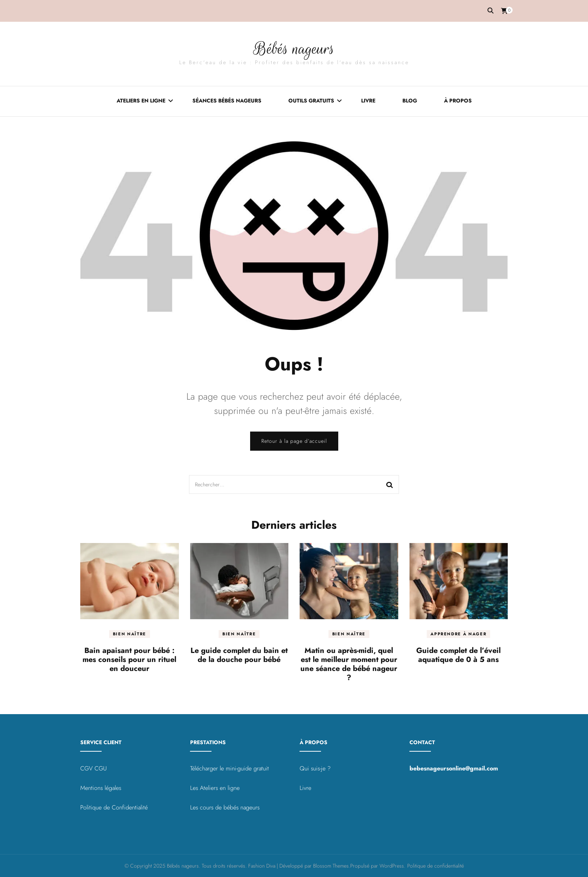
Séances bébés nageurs (227, 100)
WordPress (392, 866)
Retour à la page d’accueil (294, 441)
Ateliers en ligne (141, 100)
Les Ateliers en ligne (215, 788)
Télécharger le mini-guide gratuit (229, 768)
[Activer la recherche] (490, 11)
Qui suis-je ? (315, 768)
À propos (458, 100)
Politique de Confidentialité (114, 807)
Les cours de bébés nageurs (225, 807)
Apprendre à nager (458, 634)
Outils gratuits (311, 100)
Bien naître (130, 634)
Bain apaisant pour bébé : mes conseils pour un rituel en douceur (129, 660)
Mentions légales (101, 788)
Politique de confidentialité (436, 866)
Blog (410, 100)
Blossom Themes (331, 866)
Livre (368, 100)
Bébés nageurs (294, 48)
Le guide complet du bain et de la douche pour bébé (239, 655)
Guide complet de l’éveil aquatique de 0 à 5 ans (458, 655)
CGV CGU (94, 768)
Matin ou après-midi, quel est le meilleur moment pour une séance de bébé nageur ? (349, 664)
